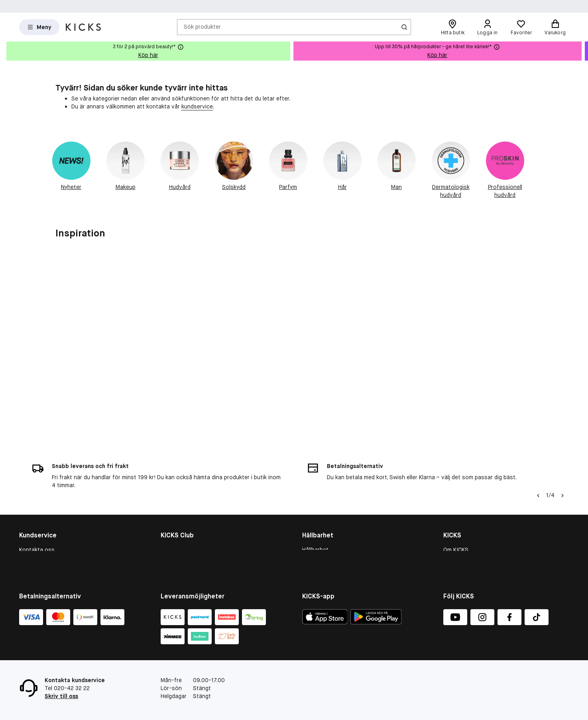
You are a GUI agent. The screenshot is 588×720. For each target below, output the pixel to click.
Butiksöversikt (462, 522)
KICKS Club (175, 502)
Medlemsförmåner (184, 512)
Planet (310, 533)
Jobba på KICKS (463, 533)
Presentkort (35, 533)
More (309, 553)
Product (313, 543)
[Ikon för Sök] (404, 27)
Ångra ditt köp (38, 564)
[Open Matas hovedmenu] (39, 27)
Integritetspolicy (465, 553)
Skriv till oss (61, 696)
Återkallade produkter (47, 553)
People (311, 522)
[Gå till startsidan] (83, 27)
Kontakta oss (37, 502)
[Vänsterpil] (538, 447)
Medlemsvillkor (180, 522)
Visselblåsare (461, 512)
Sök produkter (202, 27)
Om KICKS (456, 502)
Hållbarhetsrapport (327, 512)
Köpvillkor (32, 512)
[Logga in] (488, 27)
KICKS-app (457, 564)
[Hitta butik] (453, 27)
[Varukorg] (555, 27)
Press (451, 543)
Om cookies (34, 522)
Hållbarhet (315, 502)
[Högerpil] (562, 447)
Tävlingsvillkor (37, 543)
